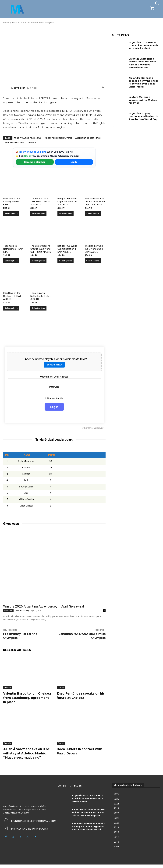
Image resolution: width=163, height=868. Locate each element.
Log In (74, 162)
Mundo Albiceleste (15, 142)
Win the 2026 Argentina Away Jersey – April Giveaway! (44, 606)
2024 (116, 807)
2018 (116, 836)
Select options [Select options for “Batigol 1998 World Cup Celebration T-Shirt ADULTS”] (66, 261)
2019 (116, 831)
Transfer (8, 688)
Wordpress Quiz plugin (94, 428)
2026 (116, 798)
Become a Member (35, 162)
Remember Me (54, 399)
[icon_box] (26, 832)
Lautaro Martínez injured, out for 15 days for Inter (144, 98)
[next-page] (119, 126)
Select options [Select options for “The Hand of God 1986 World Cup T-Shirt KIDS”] (38, 214)
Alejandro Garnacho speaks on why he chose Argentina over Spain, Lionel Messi (144, 82)
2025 (116, 802)
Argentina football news (28, 138)
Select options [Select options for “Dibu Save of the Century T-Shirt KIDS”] (11, 214)
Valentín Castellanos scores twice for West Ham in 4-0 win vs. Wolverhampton (142, 63)
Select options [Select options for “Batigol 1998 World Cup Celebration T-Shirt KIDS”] (66, 214)
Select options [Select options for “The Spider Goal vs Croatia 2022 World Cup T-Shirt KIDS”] (93, 214)
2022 (116, 817)
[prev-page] (114, 126)
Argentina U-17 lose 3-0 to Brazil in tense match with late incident (143, 45)
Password (54, 387)
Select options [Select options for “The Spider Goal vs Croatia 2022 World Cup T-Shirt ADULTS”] (38, 261)
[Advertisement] (54, 55)
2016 (116, 845)
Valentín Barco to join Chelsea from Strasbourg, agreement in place (25, 698)
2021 (116, 821)
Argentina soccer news (88, 138)
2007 (116, 850)
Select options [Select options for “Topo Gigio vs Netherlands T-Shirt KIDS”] (11, 261)
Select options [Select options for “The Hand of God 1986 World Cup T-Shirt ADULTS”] (93, 261)
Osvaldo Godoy (22, 611)
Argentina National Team (58, 138)
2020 (116, 826)
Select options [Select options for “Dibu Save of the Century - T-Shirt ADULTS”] (11, 308)
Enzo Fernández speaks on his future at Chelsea (79, 696)
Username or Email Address (54, 377)
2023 (116, 812)
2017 (116, 841)
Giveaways (8, 611)
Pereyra (32, 142)
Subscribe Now (54, 365)
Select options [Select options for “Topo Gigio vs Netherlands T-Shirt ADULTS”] (38, 308)
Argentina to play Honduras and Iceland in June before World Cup (143, 115)
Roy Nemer (19, 88)
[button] (157, 3)
